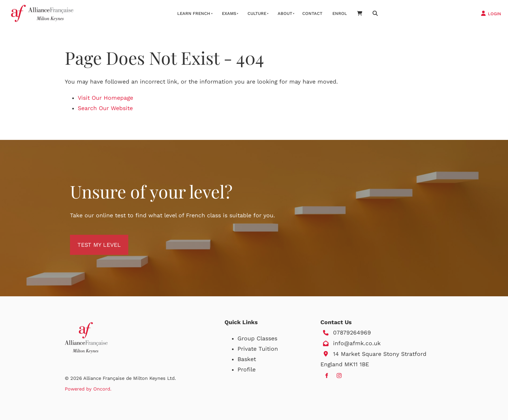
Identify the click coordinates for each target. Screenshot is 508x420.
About (285, 13)
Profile (247, 369)
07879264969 (352, 333)
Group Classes (257, 338)
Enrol (340, 13)
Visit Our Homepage (105, 98)
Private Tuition (258, 349)
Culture (257, 13)
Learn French (194, 13)
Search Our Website (105, 108)
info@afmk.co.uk (357, 343)
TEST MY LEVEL (92, 240)
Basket (247, 359)
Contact (312, 13)
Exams (229, 13)
